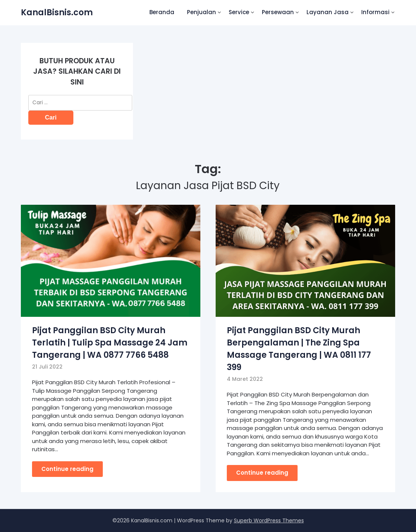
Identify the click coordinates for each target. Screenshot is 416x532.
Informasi (375, 12)
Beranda (162, 12)
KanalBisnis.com (57, 12)
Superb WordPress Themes (269, 520)
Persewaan (278, 12)
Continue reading (67, 469)
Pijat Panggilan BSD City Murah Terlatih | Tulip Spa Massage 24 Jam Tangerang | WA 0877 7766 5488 (110, 343)
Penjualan (201, 12)
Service (239, 12)
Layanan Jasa (328, 12)
